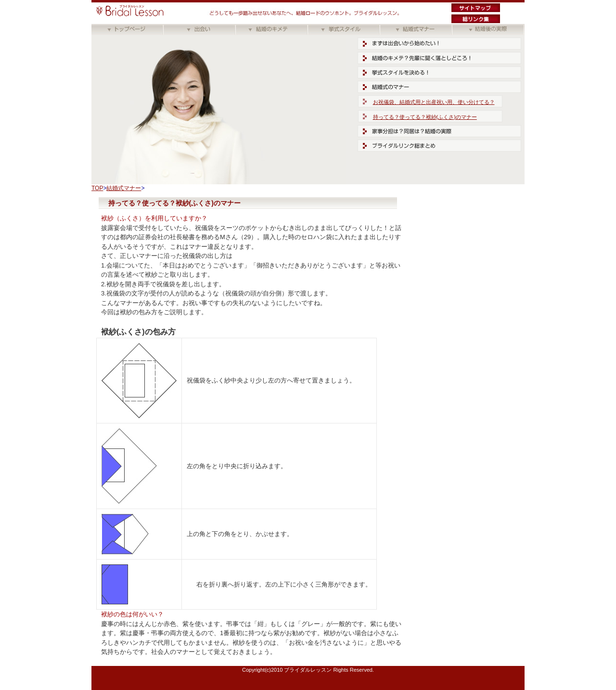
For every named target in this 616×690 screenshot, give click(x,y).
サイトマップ (476, 8)
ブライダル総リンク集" (476, 19)
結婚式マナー (124, 188)
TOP (97, 188)
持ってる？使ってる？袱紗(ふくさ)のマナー (425, 117)
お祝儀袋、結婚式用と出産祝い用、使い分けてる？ (434, 102)
